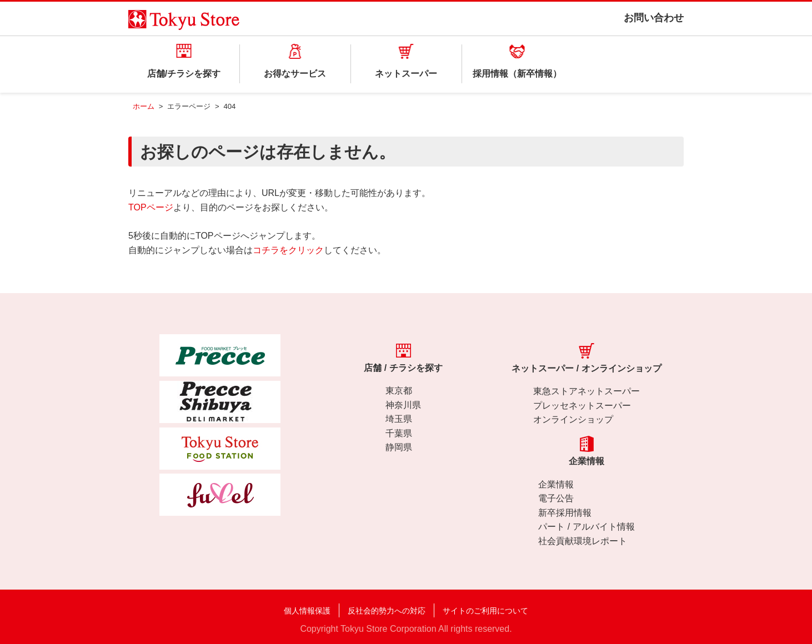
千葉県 (399, 433)
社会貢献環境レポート (583, 541)
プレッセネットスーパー (582, 406)
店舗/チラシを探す (184, 74)
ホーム (144, 106)
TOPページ (151, 207)
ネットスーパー (406, 74)
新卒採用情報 (565, 513)
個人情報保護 (307, 611)
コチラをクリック (288, 250)
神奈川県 (403, 405)
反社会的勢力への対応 (387, 611)
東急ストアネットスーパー (587, 391)
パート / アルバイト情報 (586, 527)
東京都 (399, 391)
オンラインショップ (573, 419)
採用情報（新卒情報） (517, 74)
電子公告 (556, 498)
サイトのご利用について (485, 611)
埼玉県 (399, 419)
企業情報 (556, 484)
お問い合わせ (654, 18)
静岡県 (399, 447)
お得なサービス (295, 74)
